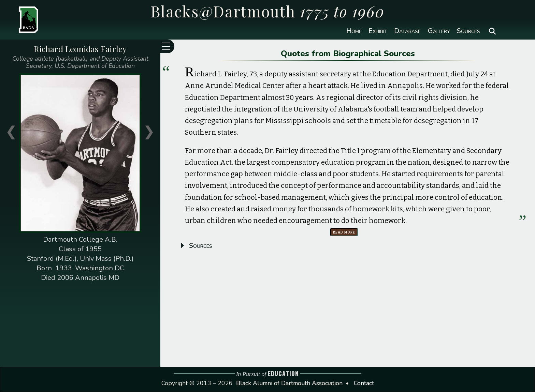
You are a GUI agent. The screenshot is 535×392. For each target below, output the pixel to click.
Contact (364, 383)
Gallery (439, 31)
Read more (344, 232)
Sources (468, 31)
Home (354, 31)
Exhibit (378, 31)
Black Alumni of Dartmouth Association (289, 383)
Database (407, 31)
